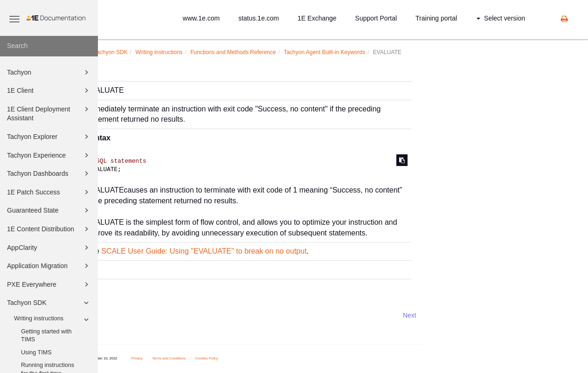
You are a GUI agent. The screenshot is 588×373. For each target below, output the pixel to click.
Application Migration (49, 266)
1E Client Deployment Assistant (49, 113)
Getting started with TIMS (46, 336)
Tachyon (49, 72)
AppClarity (49, 248)
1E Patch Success (49, 192)
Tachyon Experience (49, 155)
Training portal (436, 18)
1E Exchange (317, 18)
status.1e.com (259, 18)
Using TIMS (36, 352)
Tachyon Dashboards (49, 173)
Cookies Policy (283, 358)
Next (486, 315)
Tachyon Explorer (49, 137)
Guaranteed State (49, 210)
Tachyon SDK (49, 303)
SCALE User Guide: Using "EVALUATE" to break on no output (280, 251)
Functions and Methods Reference (309, 52)
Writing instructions (53, 319)
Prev (123, 315)
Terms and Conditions (246, 358)
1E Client (49, 90)
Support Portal (376, 18)
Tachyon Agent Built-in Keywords (401, 52)
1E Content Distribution (49, 229)
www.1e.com (201, 18)
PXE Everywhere (49, 284)
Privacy (213, 358)
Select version (501, 18)
